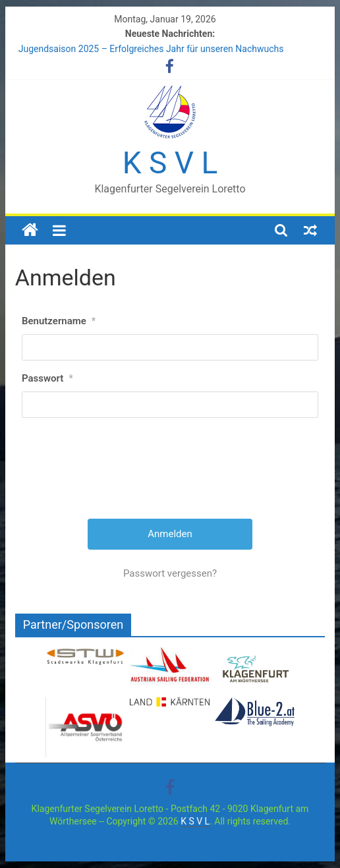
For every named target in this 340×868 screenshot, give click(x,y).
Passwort (47, 378)
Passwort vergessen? (170, 573)
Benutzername (59, 321)
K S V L (170, 163)
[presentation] (171, 473)
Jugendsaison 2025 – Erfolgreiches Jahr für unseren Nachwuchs (151, 49)
